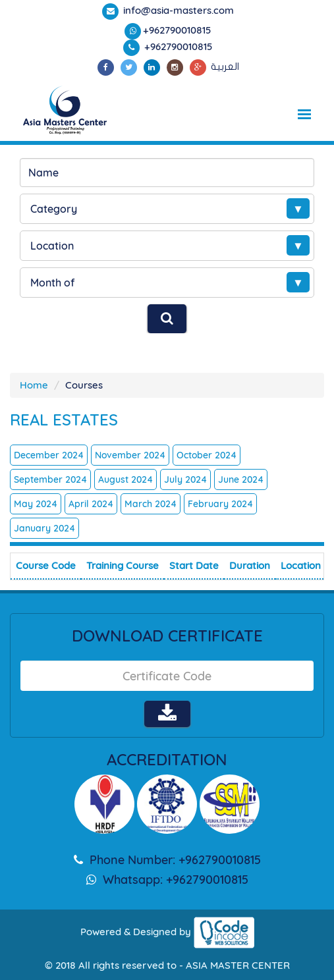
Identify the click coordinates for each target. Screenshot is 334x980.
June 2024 (241, 479)
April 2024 (91, 504)
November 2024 (130, 455)
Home (34, 385)
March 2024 (151, 504)
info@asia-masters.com (177, 10)
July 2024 (185, 479)
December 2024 (49, 455)
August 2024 (125, 479)
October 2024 (207, 455)
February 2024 (220, 504)
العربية (225, 67)
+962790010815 (177, 30)
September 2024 (50, 479)
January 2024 (44, 528)
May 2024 (36, 504)
